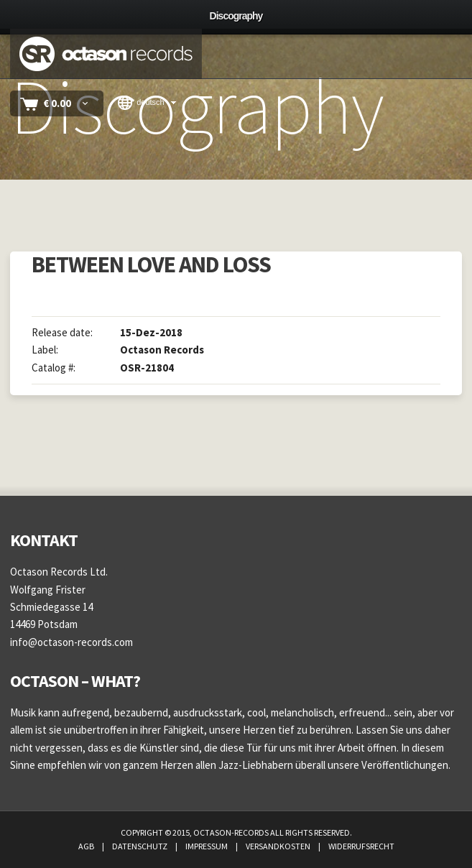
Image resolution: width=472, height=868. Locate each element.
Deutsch (141, 103)
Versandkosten (279, 846)
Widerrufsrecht (361, 846)
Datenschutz (140, 846)
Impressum (207, 846)
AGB (87, 846)
